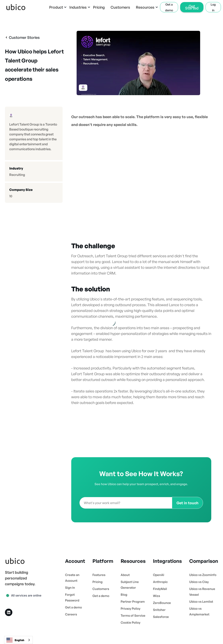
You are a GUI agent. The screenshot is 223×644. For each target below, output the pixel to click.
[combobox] (18, 640)
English (15, 640)
